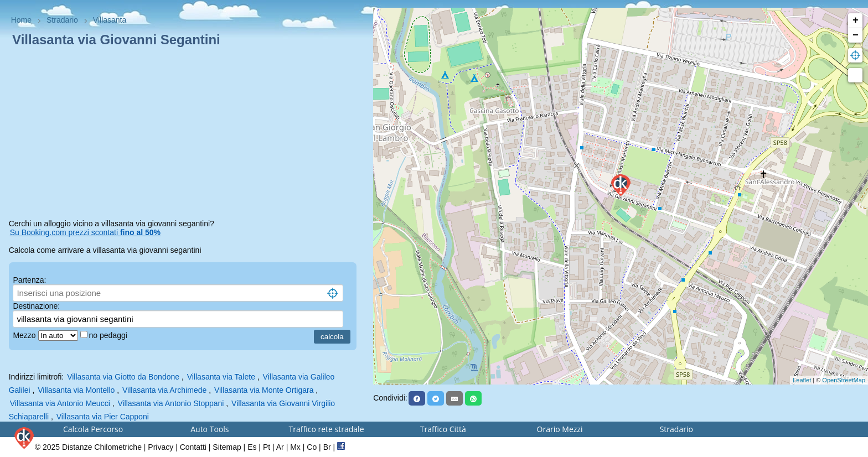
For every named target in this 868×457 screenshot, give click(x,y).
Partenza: (29, 280)
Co (312, 447)
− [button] (856, 35)
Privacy (161, 447)
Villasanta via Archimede (164, 390)
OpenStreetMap (844, 380)
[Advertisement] (187, 135)
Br (327, 447)
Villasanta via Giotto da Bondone (123, 377)
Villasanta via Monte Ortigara (264, 390)
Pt (267, 447)
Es (252, 447)
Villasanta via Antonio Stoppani (170, 403)
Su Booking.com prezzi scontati (85, 232)
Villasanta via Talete (221, 377)
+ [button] (856, 20)
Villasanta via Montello (76, 390)
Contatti (193, 447)
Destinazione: (36, 306)
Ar (280, 447)
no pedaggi (109, 335)
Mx (295, 447)
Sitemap (227, 447)
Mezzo (25, 335)
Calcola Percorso (93, 429)
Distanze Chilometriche (102, 447)
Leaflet (802, 380)
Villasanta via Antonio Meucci (60, 403)
